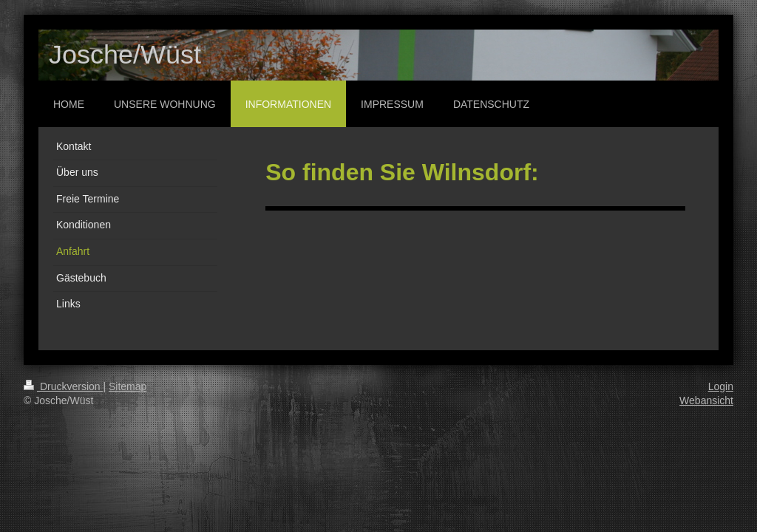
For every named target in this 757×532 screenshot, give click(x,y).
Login (721, 386)
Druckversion (63, 386)
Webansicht (706, 400)
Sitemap (128, 386)
